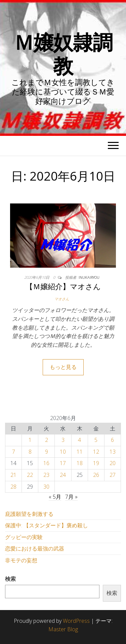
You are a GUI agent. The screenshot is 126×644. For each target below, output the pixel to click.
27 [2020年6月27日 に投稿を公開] (113, 475)
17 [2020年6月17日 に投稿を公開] (63, 463)
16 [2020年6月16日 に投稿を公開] (46, 463)
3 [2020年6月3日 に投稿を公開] (63, 440)
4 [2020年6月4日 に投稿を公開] (79, 440)
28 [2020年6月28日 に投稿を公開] (13, 487)
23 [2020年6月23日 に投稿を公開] (46, 475)
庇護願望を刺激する (29, 514)
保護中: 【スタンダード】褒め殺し (47, 525)
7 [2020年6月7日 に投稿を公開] (14, 452)
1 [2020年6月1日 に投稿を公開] (30, 440)
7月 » (71, 497)
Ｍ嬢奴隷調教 (63, 54)
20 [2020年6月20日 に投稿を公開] (113, 463)
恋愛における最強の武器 (35, 548)
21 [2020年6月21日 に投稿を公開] (13, 475)
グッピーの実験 (24, 537)
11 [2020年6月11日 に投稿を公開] (80, 452)
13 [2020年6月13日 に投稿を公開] (113, 452)
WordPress (76, 621)
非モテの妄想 (21, 560)
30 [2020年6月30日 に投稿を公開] (46, 487)
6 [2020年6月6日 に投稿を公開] (112, 440)
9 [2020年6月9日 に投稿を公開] (47, 452)
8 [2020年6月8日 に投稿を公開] (30, 452)
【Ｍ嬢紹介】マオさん (63, 286)
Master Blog (63, 629)
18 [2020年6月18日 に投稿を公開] (80, 463)
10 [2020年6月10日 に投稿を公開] (63, 452)
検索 (10, 579)
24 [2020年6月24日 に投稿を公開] (63, 475)
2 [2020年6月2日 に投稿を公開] (47, 440)
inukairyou (89, 277)
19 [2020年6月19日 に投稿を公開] (96, 463)
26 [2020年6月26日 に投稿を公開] (96, 475)
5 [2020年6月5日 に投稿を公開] (96, 440)
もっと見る (63, 367)
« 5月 (55, 497)
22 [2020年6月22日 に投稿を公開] (30, 475)
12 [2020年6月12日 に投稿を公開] (96, 452)
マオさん (62, 299)
